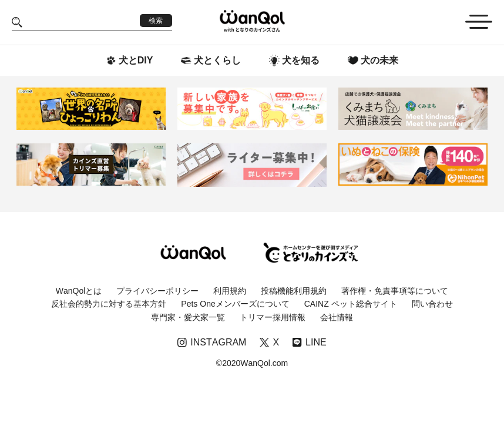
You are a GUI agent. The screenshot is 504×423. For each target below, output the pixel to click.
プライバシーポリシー (157, 291)
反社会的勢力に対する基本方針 (109, 304)
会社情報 (337, 317)
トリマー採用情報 (273, 317)
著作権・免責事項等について (395, 291)
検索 (156, 21)
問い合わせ (432, 304)
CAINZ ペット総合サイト (351, 304)
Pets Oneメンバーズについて (235, 304)
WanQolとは (79, 291)
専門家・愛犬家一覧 (188, 317)
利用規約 (230, 291)
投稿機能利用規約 (294, 291)
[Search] (81, 22)
